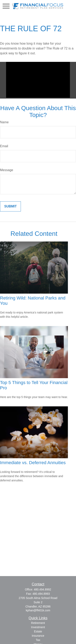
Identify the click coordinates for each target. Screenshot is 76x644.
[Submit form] (10, 206)
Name (4, 122)
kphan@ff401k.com (38, 610)
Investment (38, 627)
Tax (38, 640)
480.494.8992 (43, 589)
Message (7, 170)
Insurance (38, 636)
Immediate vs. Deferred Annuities (33, 463)
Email (4, 146)
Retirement (38, 623)
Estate (38, 631)
